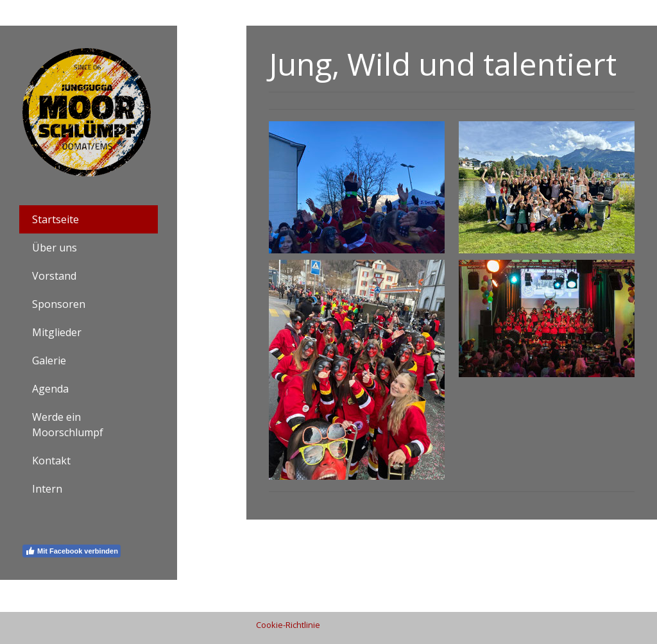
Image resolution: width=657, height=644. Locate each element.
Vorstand (54, 276)
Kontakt (51, 461)
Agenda (50, 389)
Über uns (55, 248)
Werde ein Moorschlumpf (68, 425)
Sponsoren (59, 304)
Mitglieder (57, 332)
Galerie (49, 360)
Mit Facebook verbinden (72, 551)
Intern (47, 489)
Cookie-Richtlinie (288, 625)
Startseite (55, 219)
